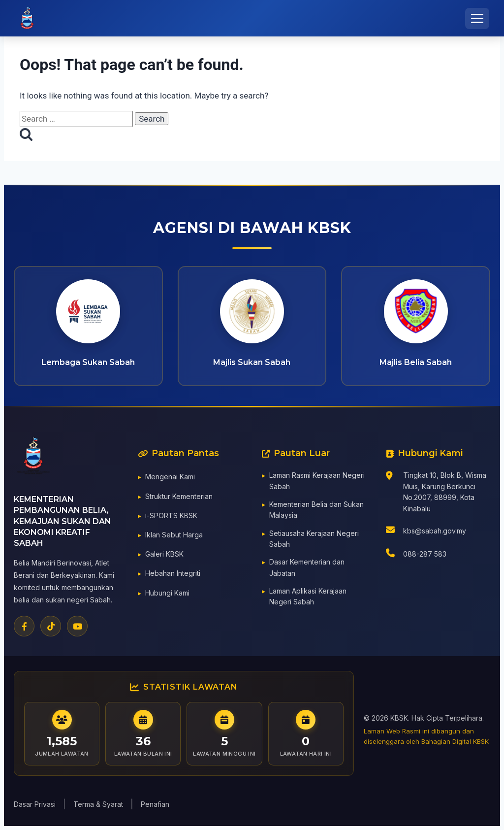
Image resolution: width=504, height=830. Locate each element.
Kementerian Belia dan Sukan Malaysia (316, 511)
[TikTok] (51, 628)
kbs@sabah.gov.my (435, 532)
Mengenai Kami (170, 479)
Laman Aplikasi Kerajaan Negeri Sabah (308, 598)
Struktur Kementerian (179, 498)
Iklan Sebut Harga (174, 536)
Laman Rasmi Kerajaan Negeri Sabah (317, 482)
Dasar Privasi (35, 804)
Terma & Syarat (98, 804)
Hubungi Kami (167, 594)
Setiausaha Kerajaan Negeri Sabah (314, 540)
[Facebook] (24, 628)
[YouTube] (77, 628)
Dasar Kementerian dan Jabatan (307, 569)
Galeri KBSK (164, 556)
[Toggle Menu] (477, 18)
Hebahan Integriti (173, 575)
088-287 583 (425, 556)
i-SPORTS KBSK (171, 517)
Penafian (155, 804)
